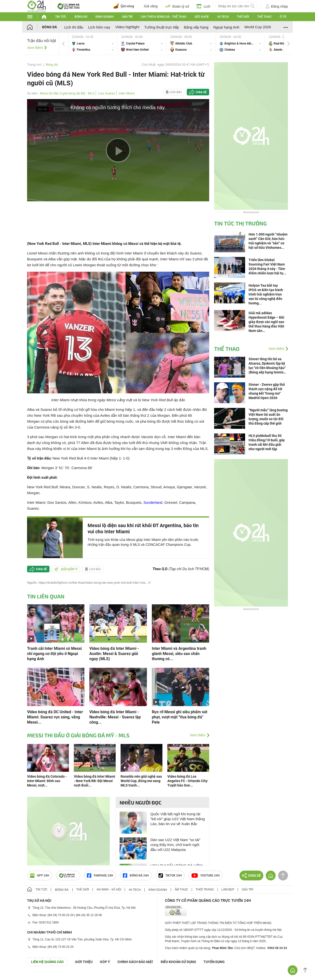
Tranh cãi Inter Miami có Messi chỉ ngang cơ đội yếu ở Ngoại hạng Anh (54, 654)
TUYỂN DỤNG (214, 962)
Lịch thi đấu (74, 27)
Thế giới (243, 17)
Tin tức (61, 17)
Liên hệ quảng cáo (47, 962)
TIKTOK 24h (170, 876)
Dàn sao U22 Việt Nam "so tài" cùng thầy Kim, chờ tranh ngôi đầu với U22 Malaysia (175, 845)
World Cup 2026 (258, 27)
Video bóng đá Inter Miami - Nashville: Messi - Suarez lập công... (115, 717)
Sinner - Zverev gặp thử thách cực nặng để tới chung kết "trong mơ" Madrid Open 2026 (267, 391)
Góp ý (105, 962)
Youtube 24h (206, 876)
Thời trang (205, 890)
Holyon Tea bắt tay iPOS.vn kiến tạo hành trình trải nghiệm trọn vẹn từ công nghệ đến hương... (266, 294)
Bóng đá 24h (136, 876)
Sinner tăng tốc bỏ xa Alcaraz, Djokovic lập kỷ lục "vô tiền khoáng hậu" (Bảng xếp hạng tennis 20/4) (267, 366)
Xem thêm (35, 48)
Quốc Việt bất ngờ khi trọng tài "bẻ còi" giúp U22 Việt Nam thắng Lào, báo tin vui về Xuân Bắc (178, 819)
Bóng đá (81, 17)
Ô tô (283, 17)
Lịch (203, 6)
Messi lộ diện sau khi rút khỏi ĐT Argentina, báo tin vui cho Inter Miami (143, 528)
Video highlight (127, 27)
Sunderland (153, 502)
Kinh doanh (105, 17)
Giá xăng (151, 6)
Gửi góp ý (66, 569)
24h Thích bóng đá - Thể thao (164, 17)
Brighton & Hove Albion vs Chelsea (240, 44)
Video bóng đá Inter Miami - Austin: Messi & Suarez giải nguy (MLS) (114, 654)
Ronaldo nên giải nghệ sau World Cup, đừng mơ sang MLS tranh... (141, 781)
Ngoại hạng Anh (226, 27)
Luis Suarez (107, 93)
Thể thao (264, 17)
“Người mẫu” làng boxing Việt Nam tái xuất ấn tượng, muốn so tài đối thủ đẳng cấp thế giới (268, 417)
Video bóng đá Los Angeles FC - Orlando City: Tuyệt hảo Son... (188, 781)
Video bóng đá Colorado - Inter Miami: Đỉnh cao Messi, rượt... (47, 781)
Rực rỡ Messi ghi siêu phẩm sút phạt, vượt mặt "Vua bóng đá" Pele (180, 717)
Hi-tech (223, 17)
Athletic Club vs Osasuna (191, 44)
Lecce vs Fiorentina (93, 44)
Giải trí (127, 17)
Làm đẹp (228, 890)
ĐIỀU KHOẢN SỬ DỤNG (178, 962)
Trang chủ (34, 65)
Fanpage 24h (100, 876)
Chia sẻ (201, 92)
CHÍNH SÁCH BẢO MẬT (135, 962)
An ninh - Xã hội (109, 890)
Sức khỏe (202, 17)
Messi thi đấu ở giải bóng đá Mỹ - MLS (67, 93)
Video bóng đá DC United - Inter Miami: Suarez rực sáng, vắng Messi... (55, 717)
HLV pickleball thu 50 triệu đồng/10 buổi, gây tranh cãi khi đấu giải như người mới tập (267, 442)
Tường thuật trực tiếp (162, 27)
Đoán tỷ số (177, 6)
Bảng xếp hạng (196, 27)
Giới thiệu (84, 962)
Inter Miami (127, 93)
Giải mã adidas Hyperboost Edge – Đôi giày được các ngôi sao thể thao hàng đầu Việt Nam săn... (266, 322)
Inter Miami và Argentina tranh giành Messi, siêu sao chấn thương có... (179, 654)
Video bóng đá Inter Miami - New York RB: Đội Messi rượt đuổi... (94, 781)
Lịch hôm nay (99, 27)
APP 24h (40, 876)
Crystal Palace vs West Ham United (142, 44)
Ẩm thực (181, 890)
